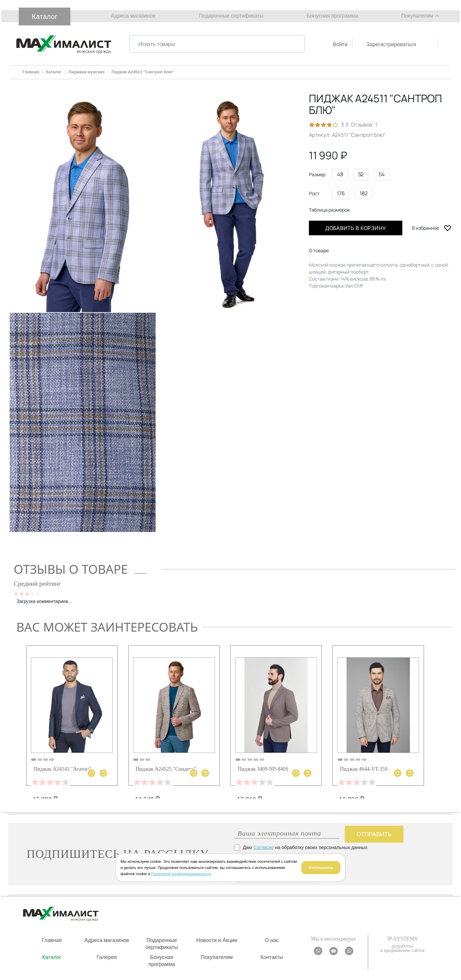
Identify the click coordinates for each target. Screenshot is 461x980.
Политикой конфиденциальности (181, 874)
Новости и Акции (217, 940)
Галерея (107, 957)
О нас (272, 940)
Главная (52, 940)
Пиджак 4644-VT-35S (364, 769)
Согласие (264, 847)
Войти (340, 44)
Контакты (272, 957)
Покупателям (417, 16)
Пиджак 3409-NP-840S (263, 769)
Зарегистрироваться (391, 44)
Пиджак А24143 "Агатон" (62, 769)
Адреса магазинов (133, 16)
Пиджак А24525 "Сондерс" (166, 769)
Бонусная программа (332, 16)
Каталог (45, 17)
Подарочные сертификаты (231, 16)
